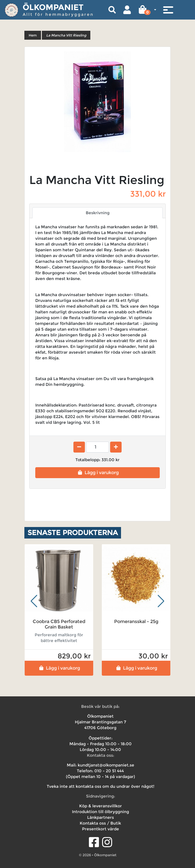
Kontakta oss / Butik (100, 823)
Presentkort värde (101, 829)
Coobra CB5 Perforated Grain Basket (59, 624)
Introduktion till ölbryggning (101, 812)
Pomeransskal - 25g (136, 621)
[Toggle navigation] (168, 10)
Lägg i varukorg (98, 473)
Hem (33, 35)
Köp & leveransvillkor (101, 806)
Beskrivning (98, 213)
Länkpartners (101, 817)
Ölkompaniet (53, 7)
